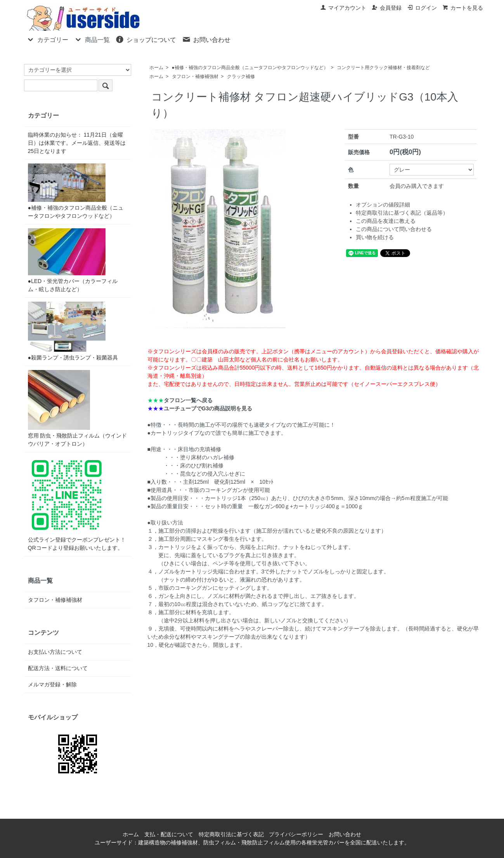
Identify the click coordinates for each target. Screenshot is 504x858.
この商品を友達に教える (386, 221)
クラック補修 (241, 76)
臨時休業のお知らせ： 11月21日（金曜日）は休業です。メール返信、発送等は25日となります (77, 143)
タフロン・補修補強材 (195, 76)
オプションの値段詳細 (383, 205)
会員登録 (387, 8)
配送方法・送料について (58, 668)
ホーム (156, 68)
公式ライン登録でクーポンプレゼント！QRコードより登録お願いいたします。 (77, 504)
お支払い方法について (55, 652)
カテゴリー (47, 39)
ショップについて (146, 39)
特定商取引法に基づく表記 (231, 834)
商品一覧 (92, 39)
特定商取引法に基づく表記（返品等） (402, 213)
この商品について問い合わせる (394, 229)
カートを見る (463, 8)
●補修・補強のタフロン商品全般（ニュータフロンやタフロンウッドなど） (250, 68)
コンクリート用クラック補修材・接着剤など (383, 68)
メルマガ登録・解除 (52, 684)
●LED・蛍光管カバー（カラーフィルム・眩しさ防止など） (73, 260)
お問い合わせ (206, 39)
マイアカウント (343, 8)
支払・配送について (169, 834)
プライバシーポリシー (296, 834)
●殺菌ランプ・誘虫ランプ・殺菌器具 (73, 331)
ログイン (422, 8)
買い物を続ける (375, 237)
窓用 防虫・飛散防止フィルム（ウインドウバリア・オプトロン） (78, 408)
